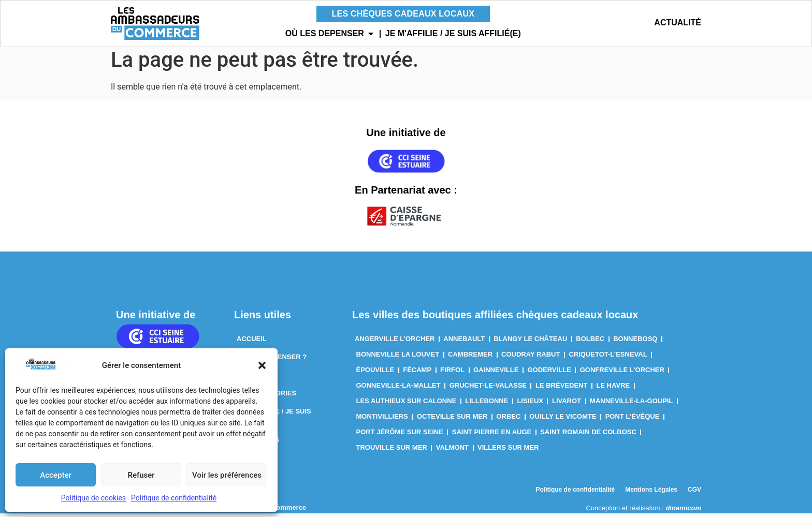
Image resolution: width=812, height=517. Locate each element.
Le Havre (613, 389)
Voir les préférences (227, 475)
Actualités (258, 443)
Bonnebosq (635, 342)
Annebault (464, 342)
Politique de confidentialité (174, 498)
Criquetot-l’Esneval (608, 358)
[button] (262, 365)
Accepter (55, 475)
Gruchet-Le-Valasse (488, 389)
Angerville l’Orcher (395, 342)
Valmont (452, 451)
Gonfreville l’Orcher (622, 373)
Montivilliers (382, 420)
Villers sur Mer (508, 451)
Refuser (141, 475)
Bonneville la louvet (398, 358)
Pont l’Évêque (633, 420)
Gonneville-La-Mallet (398, 389)
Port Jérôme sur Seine (400, 435)
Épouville (375, 373)
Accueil (252, 342)
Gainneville (496, 373)
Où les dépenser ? (272, 360)
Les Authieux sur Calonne (407, 404)
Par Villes (256, 379)
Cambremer (470, 358)
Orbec (508, 420)
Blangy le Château (530, 342)
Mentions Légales (651, 493)
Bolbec (590, 342)
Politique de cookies (93, 498)
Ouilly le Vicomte (563, 420)
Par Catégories (266, 397)
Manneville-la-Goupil (631, 404)
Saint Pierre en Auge (492, 435)
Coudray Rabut (531, 358)
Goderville (549, 373)
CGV (694, 493)
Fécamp (417, 373)
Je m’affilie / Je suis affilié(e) (274, 420)
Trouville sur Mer (392, 451)
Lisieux (530, 404)
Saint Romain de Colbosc (588, 435)
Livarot (567, 404)
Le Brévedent (561, 389)
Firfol (452, 373)
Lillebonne (487, 404)
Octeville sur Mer (452, 420)
